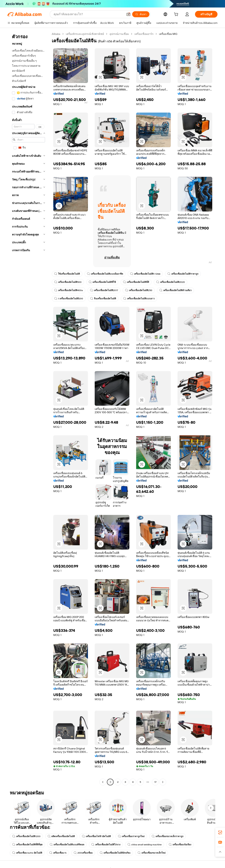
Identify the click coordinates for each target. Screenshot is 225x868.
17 (155, 782)
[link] (220, 832)
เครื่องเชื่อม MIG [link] (168, 34)
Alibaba (56, 34)
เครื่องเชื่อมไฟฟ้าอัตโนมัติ (96, 836)
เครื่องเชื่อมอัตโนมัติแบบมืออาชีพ (105, 274)
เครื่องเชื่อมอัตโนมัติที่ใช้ (102, 282)
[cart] (177, 15)
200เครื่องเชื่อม (83, 853)
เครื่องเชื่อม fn (58, 853)
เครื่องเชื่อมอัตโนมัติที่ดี (136, 282)
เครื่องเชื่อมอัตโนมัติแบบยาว (139, 299)
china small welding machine (145, 845)
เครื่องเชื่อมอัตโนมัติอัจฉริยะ (115, 853)
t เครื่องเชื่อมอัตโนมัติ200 (69, 299)
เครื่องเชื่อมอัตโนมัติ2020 (171, 282)
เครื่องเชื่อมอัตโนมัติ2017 (104, 290)
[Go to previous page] (103, 782)
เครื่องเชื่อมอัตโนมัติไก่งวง (106, 845)
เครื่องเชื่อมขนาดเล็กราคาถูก (168, 836)
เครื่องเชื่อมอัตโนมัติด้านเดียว (175, 290)
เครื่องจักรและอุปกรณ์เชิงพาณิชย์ (85, 34)
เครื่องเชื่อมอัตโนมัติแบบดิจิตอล (67, 845)
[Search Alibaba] (88, 14)
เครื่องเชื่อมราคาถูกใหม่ (131, 836)
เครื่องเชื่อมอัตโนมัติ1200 (26, 836)
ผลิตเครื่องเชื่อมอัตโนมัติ (61, 836)
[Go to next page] (163, 782)
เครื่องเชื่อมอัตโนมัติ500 (68, 282)
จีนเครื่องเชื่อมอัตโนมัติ (103, 299)
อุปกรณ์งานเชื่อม (119, 34)
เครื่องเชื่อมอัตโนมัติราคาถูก (183, 274)
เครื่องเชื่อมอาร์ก (144, 34)
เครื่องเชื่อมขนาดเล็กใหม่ (152, 853)
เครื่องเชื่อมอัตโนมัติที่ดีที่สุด (27, 845)
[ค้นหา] (141, 14)
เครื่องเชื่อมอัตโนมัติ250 (139, 290)
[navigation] (28, 408)
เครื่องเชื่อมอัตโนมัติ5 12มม (145, 274)
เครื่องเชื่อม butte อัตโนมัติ (27, 853)
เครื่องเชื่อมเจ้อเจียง (180, 845)
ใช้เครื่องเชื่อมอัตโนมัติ (67, 274)
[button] (128, 14)
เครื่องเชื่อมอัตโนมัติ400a (69, 290)
